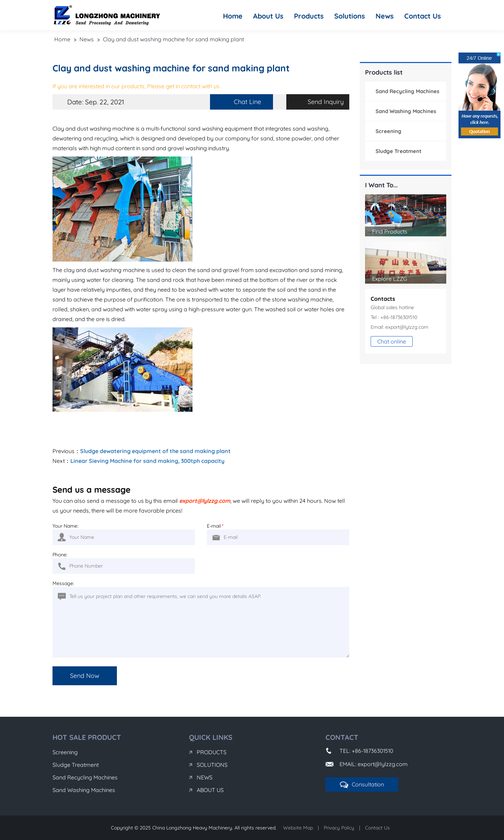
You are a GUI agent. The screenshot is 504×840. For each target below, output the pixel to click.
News (385, 16)
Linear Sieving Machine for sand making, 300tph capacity (147, 461)
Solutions (350, 16)
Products (309, 16)
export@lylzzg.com (205, 501)
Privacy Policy (339, 828)
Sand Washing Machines (406, 111)
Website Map (298, 828)
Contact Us (423, 16)
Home (233, 16)
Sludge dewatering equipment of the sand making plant (155, 451)
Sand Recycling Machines (407, 91)
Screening (388, 131)
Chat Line (247, 102)
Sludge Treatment (398, 151)
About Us (268, 16)
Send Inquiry (326, 102)
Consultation (362, 785)
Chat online (392, 341)
